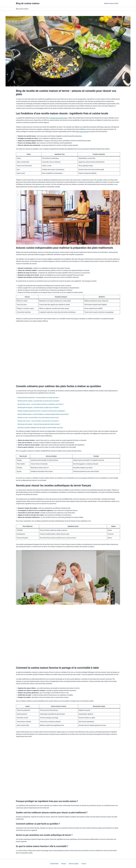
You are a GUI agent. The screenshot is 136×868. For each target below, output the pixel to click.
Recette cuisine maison (112, 3)
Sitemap (64, 864)
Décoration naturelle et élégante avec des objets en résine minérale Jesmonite (42, 428)
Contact (82, 864)
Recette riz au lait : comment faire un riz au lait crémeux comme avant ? (40, 417)
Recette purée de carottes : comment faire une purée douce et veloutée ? (40, 401)
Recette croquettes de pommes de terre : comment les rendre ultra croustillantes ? (43, 411)
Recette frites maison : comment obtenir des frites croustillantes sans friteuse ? (42, 404)
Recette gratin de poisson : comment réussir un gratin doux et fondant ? (40, 407)
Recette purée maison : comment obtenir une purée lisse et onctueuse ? (40, 421)
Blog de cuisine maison (28, 3)
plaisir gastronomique (83, 132)
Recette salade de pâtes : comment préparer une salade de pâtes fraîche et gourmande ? (45, 414)
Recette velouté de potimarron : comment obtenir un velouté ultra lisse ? (40, 397)
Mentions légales (73, 864)
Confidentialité (56, 864)
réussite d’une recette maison (59, 118)
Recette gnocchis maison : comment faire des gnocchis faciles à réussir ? (40, 424)
